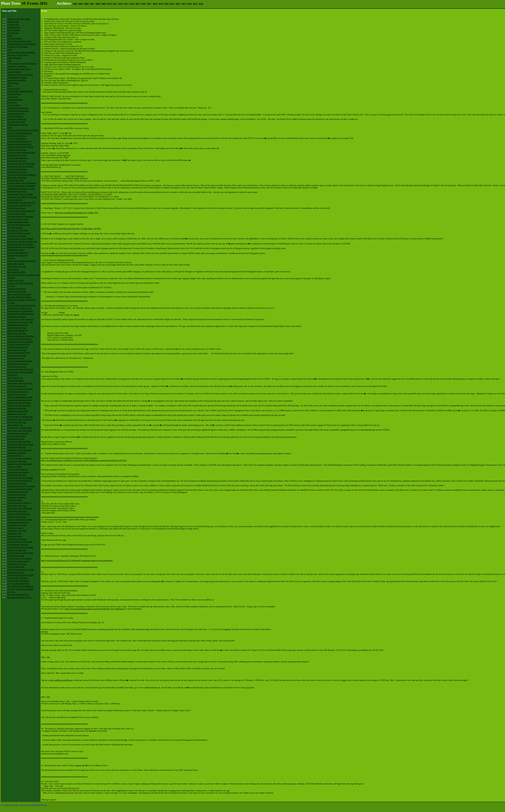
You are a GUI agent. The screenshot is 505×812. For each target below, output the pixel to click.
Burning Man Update (16, 250)
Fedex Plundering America (18, 111)
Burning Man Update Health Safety (22, 261)
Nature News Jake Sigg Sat (18, 472)
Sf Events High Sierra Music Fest (21, 336)
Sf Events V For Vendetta (17, 47)
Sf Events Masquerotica (17, 139)
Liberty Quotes (13, 269)
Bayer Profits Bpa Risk (17, 80)
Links (9, 36)
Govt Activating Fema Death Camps (22, 64)
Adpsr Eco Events (15, 467)
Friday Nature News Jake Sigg (20, 508)
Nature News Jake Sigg (17, 66)
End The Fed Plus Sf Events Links (21, 164)
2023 (184, 4)
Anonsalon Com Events (17, 414)
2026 (201, 4)
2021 (172, 4)
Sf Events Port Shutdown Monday (21, 52)
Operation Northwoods (16, 289)
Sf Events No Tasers (15, 528)
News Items (12, 102)
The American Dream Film (18, 595)
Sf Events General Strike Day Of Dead (23, 130)
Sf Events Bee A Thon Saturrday (20, 319)
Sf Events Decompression (18, 158)
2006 (86, 4)
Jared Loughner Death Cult (18, 584)
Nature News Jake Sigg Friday (20, 383)
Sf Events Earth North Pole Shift (20, 575)
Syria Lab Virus (14, 89)
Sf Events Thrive (14, 105)
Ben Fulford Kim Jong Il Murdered (21, 44)
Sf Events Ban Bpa (15, 200)
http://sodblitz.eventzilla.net (61, 680)
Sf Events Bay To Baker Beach (20, 428)
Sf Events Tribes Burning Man (20, 542)
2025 (195, 4)
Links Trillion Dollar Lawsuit (19, 41)
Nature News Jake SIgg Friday (20, 450)
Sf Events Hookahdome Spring (20, 397)
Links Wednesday (14, 58)
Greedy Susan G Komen (17, 169)
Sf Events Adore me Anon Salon (20, 553)
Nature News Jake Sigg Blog (19, 442)
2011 (115, 4)
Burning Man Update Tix (17, 330)
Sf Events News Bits (16, 180)
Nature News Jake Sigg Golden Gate (22, 241)
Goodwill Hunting (15, 100)
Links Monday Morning (17, 77)
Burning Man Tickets (16, 572)
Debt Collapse (13, 83)
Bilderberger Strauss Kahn (18, 411)
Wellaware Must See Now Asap (20, 75)
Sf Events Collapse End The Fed (20, 147)
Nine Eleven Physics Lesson (19, 233)
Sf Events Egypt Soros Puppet (19, 559)
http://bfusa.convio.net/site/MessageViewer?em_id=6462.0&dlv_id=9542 (71, 229)
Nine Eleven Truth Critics (18, 230)
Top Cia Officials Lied (16, 214)
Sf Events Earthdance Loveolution (21, 186)
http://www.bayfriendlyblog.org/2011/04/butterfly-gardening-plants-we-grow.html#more (77, 561)
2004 (75, 4)
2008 (98, 4)
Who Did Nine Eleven (16, 208)
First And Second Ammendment (20, 586)
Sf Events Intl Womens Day (18, 514)
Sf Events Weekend (15, 116)
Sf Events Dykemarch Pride (18, 344)
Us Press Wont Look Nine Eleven (21, 211)
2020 (166, 4)
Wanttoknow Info (14, 500)
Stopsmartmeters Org (16, 114)
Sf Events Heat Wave (16, 567)
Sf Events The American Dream (20, 589)
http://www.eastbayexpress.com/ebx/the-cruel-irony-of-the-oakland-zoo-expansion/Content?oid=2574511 (84, 460)
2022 (178, 4)
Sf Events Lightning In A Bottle (20, 389)
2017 (149, 4)
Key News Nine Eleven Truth (19, 205)
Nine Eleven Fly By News (18, 219)
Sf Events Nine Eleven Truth (19, 225)
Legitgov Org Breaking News (19, 141)
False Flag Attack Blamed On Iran (21, 153)
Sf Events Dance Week (16, 436)
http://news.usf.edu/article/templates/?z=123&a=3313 (77, 213)
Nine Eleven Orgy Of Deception (20, 216)
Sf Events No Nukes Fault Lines (20, 369)
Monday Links (13, 22)
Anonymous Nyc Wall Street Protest (22, 197)
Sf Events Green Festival (17, 470)
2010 (109, 4)
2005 (81, 4)
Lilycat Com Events (15, 280)
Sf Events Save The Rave (17, 578)
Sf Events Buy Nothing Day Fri (20, 91)
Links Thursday (14, 30)
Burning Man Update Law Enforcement (23, 275)
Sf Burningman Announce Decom (21, 189)
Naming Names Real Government (21, 486)
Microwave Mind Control (18, 55)
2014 (132, 4)
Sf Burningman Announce (18, 108)
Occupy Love (13, 97)
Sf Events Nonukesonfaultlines (20, 458)
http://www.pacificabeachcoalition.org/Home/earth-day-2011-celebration (95, 609)
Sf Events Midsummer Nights (19, 297)
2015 (138, 4)
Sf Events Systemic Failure (18, 561)
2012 (121, 4)
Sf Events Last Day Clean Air (19, 503)
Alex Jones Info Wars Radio (19, 19)
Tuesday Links (13, 33)
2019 (161, 4)
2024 (189, 4)
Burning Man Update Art (17, 255)
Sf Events (11, 258)
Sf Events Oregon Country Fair (20, 322)
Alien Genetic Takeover (17, 136)
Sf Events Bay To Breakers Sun (20, 417)
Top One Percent (14, 94)
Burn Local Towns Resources (19, 294)
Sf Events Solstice (15, 38)
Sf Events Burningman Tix (18, 253)
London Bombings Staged (18, 222)
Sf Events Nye (13, 25)
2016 (143, 4)
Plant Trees (11, 3)
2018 (155, 4)
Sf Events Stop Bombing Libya (20, 489)
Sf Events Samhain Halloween (20, 133)
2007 (92, 4)
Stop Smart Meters (15, 456)
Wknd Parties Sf (14, 27)
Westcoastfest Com (15, 425)
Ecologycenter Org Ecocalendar (20, 166)
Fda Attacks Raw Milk (16, 272)
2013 (126, 4)
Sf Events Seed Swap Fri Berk (19, 520)
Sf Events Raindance (16, 381)
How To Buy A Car (15, 378)
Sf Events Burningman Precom (20, 361)
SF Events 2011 (35, 3)
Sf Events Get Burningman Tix (20, 481)
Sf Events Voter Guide (16, 122)
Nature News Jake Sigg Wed (19, 406)
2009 (104, 4)
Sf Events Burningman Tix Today (21, 570)
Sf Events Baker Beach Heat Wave (21, 305)
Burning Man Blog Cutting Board (21, 247)
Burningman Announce (17, 317)
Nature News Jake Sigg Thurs (19, 339)
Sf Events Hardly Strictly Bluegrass (22, 175)
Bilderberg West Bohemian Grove (21, 314)
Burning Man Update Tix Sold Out (21, 300)
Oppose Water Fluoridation (18, 581)
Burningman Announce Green (19, 308)
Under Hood (12, 375)
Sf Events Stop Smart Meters (19, 69)
